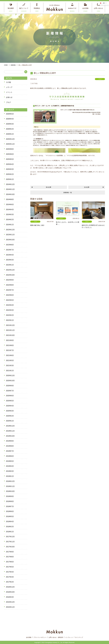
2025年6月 (10, 154)
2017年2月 (10, 582)
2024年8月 (10, 199)
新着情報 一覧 (68, 193)
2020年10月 (10, 381)
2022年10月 (10, 275)
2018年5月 (10, 516)
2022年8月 (10, 285)
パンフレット (69, 637)
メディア (9, 87)
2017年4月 (10, 572)
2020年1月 (10, 421)
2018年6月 (10, 511)
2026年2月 (10, 129)
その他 (8, 82)
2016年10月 (10, 592)
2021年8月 (10, 345)
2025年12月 (10, 139)
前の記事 (49, 187)
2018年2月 (10, 527)
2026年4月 (10, 119)
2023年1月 (10, 265)
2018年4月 (10, 522)
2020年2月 (10, 416)
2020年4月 (10, 406)
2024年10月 (10, 194)
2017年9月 (10, 552)
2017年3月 (10, 577)
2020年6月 (10, 396)
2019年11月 (10, 431)
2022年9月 (10, 280)
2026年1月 (10, 134)
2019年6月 (10, 456)
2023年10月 (10, 240)
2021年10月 (10, 335)
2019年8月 (10, 446)
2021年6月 (10, 355)
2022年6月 (10, 295)
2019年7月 (10, 451)
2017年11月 (10, 542)
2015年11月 (10, 607)
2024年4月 (10, 210)
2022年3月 (10, 310)
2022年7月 (10, 290)
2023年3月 (10, 260)
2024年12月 (10, 184)
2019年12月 (10, 426)
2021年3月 (10, 366)
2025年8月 (10, 149)
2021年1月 (10, 371)
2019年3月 (10, 471)
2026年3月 (10, 124)
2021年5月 (10, 360)
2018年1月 (10, 532)
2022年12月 (10, 270)
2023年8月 (10, 245)
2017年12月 (10, 537)
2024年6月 (10, 204)
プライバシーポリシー (40, 637)
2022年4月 (10, 305)
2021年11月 (10, 330)
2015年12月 (10, 602)
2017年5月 (10, 567)
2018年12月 (10, 481)
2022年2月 (10, 315)
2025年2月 (10, 174)
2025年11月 (10, 144)
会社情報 (29, 637)
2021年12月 (10, 325)
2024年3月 (10, 214)
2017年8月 (10, 557)
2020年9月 (10, 386)
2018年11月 (10, 486)
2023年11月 (10, 235)
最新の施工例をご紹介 (37, 225)
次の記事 (87, 187)
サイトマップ (79, 637)
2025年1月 (10, 179)
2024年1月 (10, 225)
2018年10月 (10, 491)
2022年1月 (10, 320)
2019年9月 (10, 441)
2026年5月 (10, 114)
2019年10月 (10, 436)
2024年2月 (10, 220)
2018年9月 (10, 496)
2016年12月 (10, 587)
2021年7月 (10, 350)
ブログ (8, 102)
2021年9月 (10, 340)
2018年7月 (10, 506)
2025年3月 (10, 169)
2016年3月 (10, 597)
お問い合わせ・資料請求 (56, 637)
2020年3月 (10, 411)
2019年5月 (10, 461)
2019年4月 (10, 466)
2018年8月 (10, 501)
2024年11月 (10, 189)
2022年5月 (10, 300)
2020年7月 (10, 391)
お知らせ (9, 97)
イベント (9, 92)
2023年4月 (10, 255)
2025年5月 (10, 159)
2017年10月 (10, 547)
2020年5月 (10, 401)
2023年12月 (10, 230)
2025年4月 (10, 164)
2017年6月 (10, 562)
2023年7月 (10, 250)
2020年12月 (10, 376)
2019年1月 (10, 476)
